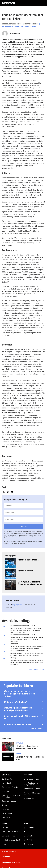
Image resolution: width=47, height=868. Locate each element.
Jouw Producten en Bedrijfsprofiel (31, 784)
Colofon (5, 828)
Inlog (4, 844)
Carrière (19, 754)
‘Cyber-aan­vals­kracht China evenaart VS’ (21, 717)
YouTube (30, 840)
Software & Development (25, 27)
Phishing (5, 809)
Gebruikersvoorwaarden (12, 862)
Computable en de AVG (11, 832)
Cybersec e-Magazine (10, 801)
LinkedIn (30, 836)
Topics (5, 805)
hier (10, 543)
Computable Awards (10, 787)
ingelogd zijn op (18, 605)
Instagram (31, 844)
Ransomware (7, 813)
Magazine (6, 791)
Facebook (30, 828)
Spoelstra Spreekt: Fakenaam (18, 724)
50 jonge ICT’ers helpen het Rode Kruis (30, 758)
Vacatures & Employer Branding (32, 794)
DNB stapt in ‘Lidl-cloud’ (15, 702)
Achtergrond (8, 27)
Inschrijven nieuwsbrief (11, 840)
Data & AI (19, 743)
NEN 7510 (6, 817)
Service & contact (9, 836)
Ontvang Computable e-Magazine (11, 796)
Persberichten (29, 799)
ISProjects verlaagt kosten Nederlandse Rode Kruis (27, 747)
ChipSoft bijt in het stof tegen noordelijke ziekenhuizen (18, 709)
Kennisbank (7, 783)
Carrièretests (7, 779)
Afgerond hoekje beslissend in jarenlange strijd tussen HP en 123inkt (19, 694)
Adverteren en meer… (31, 779)
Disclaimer (6, 856)
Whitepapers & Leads (32, 789)
